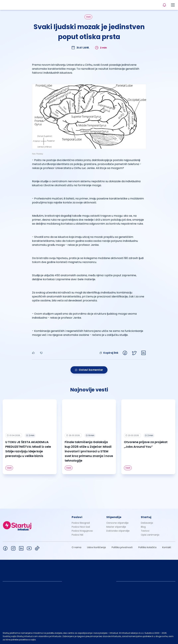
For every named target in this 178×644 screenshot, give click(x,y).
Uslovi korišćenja (96, 547)
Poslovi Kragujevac (82, 531)
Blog (143, 527)
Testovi (145, 531)
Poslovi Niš (77, 535)
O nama (76, 547)
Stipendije (114, 517)
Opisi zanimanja (150, 535)
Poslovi (77, 517)
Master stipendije (116, 527)
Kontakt (167, 547)
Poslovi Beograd (81, 523)
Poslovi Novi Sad (81, 527)
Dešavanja (147, 523)
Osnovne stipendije (117, 523)
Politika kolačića (147, 547)
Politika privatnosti (122, 547)
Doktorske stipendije (118, 531)
